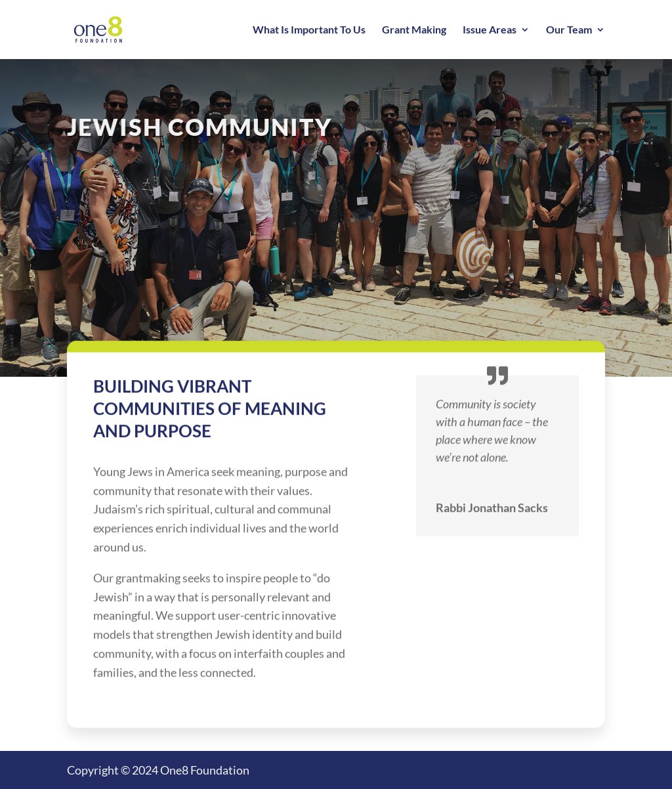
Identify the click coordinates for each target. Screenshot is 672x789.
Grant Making (414, 30)
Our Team (569, 30)
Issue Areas (490, 30)
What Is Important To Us (309, 30)
